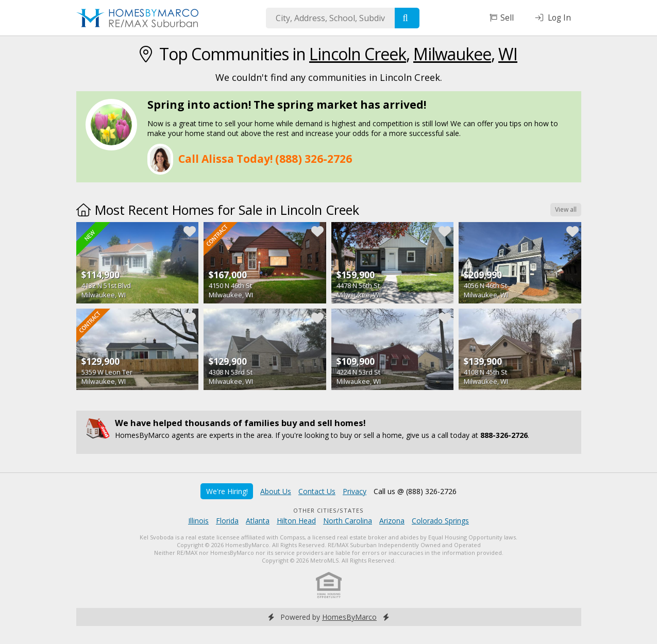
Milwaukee (452, 54)
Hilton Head (296, 521)
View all (566, 209)
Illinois (198, 521)
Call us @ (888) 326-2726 (415, 491)
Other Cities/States (328, 510)
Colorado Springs (440, 521)
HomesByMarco (349, 617)
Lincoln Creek (358, 54)
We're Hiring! (227, 491)
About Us (276, 491)
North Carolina (348, 521)
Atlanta (258, 521)
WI (508, 54)
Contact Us (317, 491)
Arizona (392, 521)
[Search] (407, 18)
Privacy (355, 491)
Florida (227, 521)
